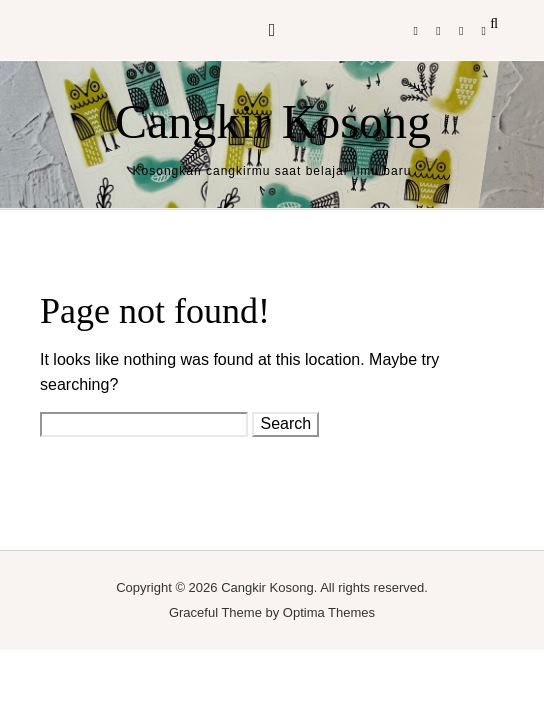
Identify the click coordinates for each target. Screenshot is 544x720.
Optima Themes (329, 612)
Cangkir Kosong (273, 121)
